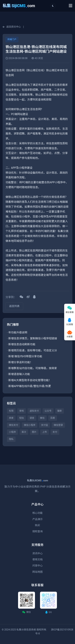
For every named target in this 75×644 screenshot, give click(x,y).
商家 (11, 418)
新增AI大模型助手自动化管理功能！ (30, 380)
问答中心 (38, 566)
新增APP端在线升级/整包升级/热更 (30, 386)
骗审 (60, 411)
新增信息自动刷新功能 (22, 344)
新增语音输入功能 (19, 374)
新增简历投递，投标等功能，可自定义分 (33, 350)
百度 (53, 418)
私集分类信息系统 (26, 630)
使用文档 (38, 560)
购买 (37, 525)
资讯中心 (38, 553)
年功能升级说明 (18, 332)
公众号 (48, 411)
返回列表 (14, 306)
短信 (22, 418)
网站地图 (38, 572)
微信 (42, 418)
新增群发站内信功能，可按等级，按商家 (33, 368)
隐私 (11, 439)
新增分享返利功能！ (20, 362)
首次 (24, 432)
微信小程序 (30, 425)
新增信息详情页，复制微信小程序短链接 (33, 338)
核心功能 (38, 513)
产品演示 (38, 519)
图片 (34, 432)
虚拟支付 (34, 411)
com (19, 6)
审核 (22, 411)
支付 (55, 432)
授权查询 (38, 531)
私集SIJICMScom (37, 481)
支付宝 (45, 425)
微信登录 (58, 425)
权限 (11, 411)
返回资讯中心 (12, 27)
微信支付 (14, 425)
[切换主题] (53, 6)
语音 (32, 418)
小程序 (12, 432)
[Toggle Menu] (71, 6)
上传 (45, 432)
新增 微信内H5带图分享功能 (25, 356)
